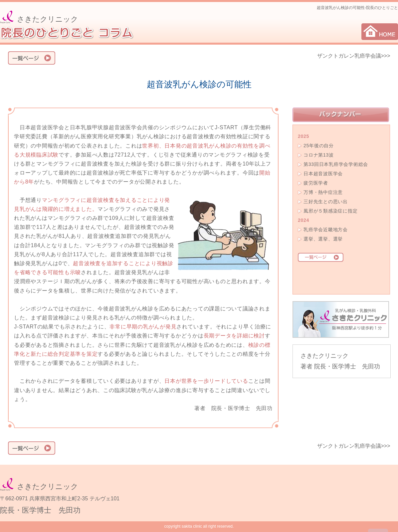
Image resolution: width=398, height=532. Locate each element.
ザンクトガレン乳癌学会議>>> (354, 56)
